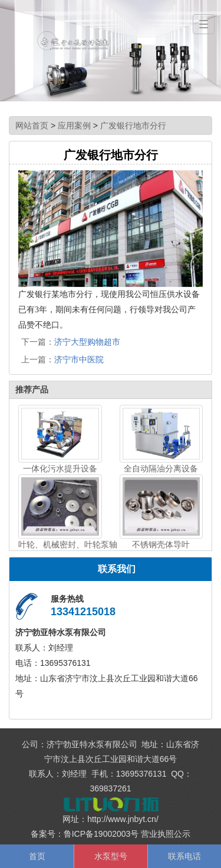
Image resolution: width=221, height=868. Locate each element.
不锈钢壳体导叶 (161, 544)
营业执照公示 (166, 834)
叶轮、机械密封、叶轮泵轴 (68, 544)
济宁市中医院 (79, 359)
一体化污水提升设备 (60, 468)
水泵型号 (111, 856)
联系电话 (184, 856)
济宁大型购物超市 (87, 342)
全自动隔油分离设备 (161, 468)
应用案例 (74, 126)
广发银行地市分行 (133, 126)
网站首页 (32, 126)
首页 (37, 856)
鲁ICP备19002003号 (101, 834)
